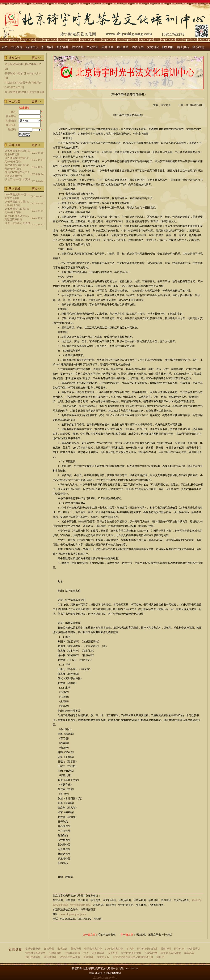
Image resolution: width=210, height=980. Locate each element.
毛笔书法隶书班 (107, 935)
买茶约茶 (113, 953)
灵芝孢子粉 (103, 957)
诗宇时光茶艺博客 (131, 953)
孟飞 (86, 953)
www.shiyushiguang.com (73, 914)
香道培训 (166, 949)
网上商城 (123, 47)
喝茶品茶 (189, 953)
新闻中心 (32, 47)
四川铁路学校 (33, 957)
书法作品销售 (72, 953)
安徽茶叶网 (151, 953)
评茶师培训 (98, 953)
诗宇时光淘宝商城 (147, 949)
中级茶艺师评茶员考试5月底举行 (23, 83)
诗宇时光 (179, 949)
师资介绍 (138, 47)
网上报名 (183, 47)
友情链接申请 (33, 949)
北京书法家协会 (114, 949)
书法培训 (77, 47)
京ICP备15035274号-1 (105, 978)
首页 (5, 47)
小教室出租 (55, 953)
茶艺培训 (47, 47)
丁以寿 (130, 949)
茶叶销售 (108, 47)
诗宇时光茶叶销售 (35, 953)
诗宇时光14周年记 (15, 64)
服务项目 (168, 47)
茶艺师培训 (50, 957)
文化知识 (153, 47)
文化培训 (92, 47)
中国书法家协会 (93, 949)
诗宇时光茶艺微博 (171, 953)
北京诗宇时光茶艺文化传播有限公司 (133, 957)
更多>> (36, 58)
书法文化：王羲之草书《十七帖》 (155, 935)
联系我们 (198, 47)
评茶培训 (62, 47)
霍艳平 (160, 957)
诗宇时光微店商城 (80, 905)
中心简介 (17, 47)
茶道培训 (88, 957)
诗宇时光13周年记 (15, 73)
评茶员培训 (194, 949)
